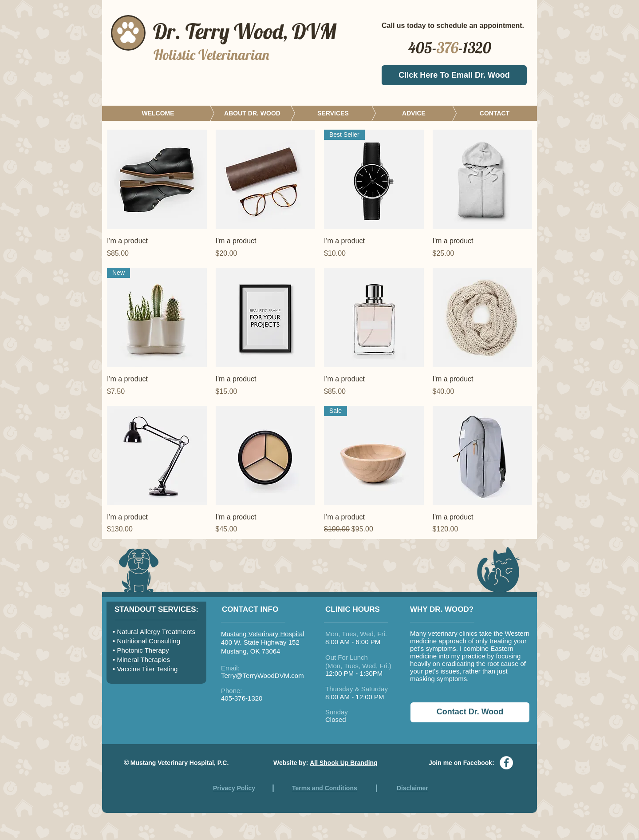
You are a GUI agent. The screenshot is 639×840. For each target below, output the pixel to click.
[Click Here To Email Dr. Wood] (454, 75)
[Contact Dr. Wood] (470, 712)
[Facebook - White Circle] (506, 763)
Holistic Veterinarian (211, 55)
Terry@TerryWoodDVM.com (262, 676)
